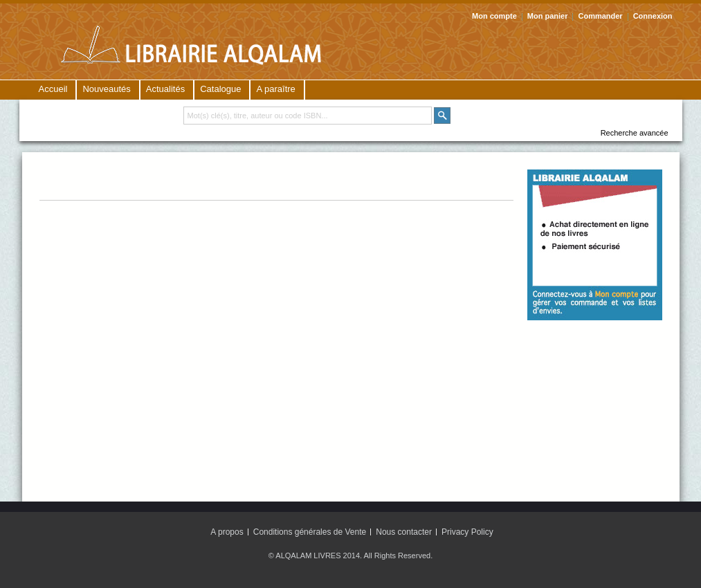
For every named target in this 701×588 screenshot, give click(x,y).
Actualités (165, 89)
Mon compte (494, 16)
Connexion (653, 16)
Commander (600, 16)
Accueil (53, 89)
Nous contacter (404, 532)
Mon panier (548, 16)
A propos (227, 532)
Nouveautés (106, 89)
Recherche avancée (635, 133)
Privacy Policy (467, 532)
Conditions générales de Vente (310, 532)
